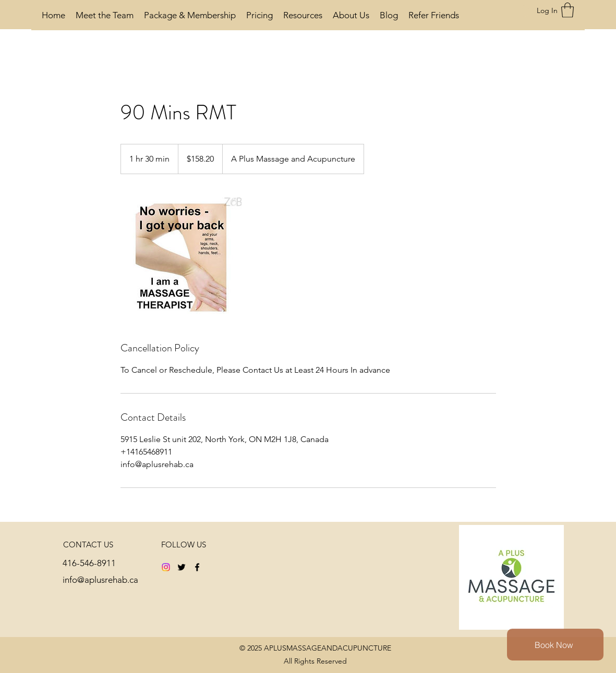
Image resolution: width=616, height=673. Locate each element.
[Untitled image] (181, 258)
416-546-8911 (89, 563)
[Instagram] (166, 567)
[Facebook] (197, 567)
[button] (567, 10)
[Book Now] (555, 645)
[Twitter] (182, 567)
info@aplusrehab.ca (100, 580)
